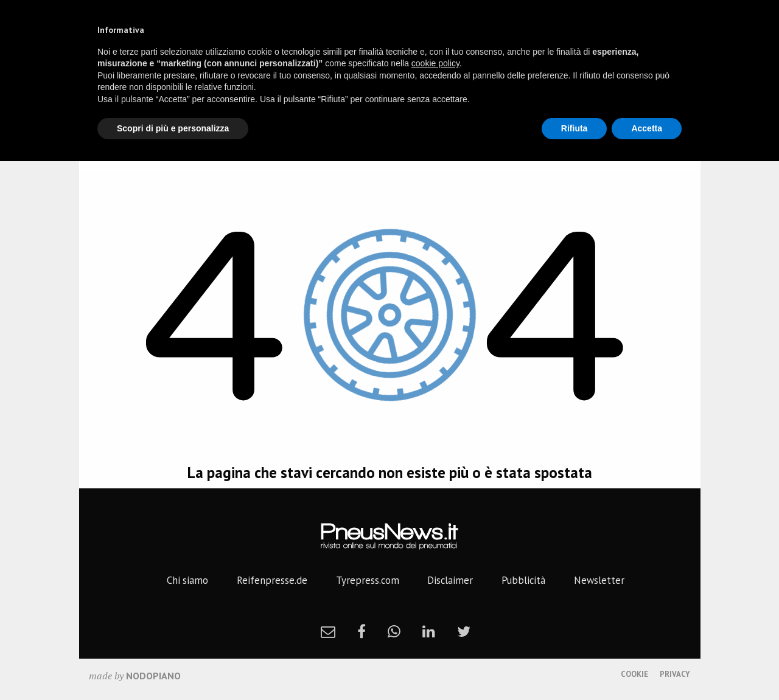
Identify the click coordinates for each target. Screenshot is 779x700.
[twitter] (464, 631)
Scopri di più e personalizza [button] (173, 128)
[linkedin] (429, 631)
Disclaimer (450, 580)
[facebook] (362, 631)
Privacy (675, 674)
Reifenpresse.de (272, 580)
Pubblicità (523, 580)
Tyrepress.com (368, 580)
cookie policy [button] (435, 63)
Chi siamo (187, 580)
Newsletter (599, 580)
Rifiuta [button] (575, 128)
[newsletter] (328, 631)
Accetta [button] (647, 128)
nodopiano (153, 676)
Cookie (634, 674)
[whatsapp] (394, 631)
